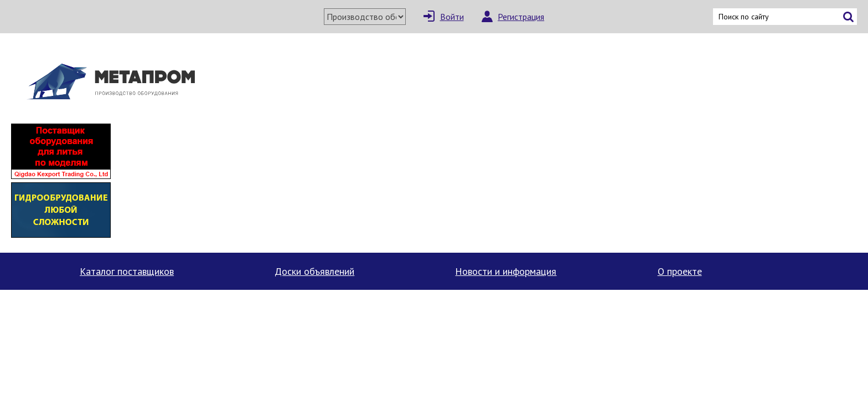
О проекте (680, 271)
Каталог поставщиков (127, 271)
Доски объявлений (314, 271)
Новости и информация (506, 271)
